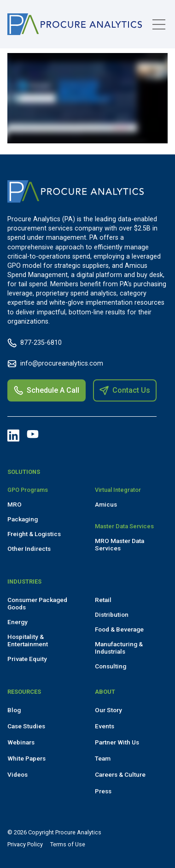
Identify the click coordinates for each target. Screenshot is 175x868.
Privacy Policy (25, 844)
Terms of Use (68, 844)
